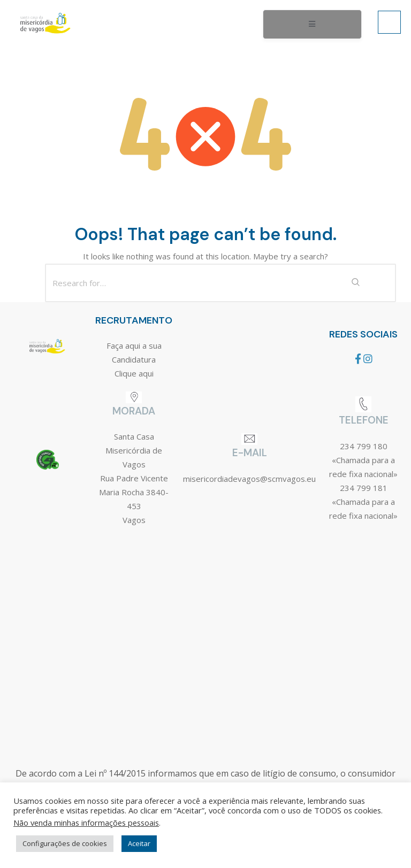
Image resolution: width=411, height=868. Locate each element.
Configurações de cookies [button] (65, 843)
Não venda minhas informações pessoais (86, 823)
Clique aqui (134, 373)
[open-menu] (312, 25)
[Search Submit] (355, 283)
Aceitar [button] (139, 843)
